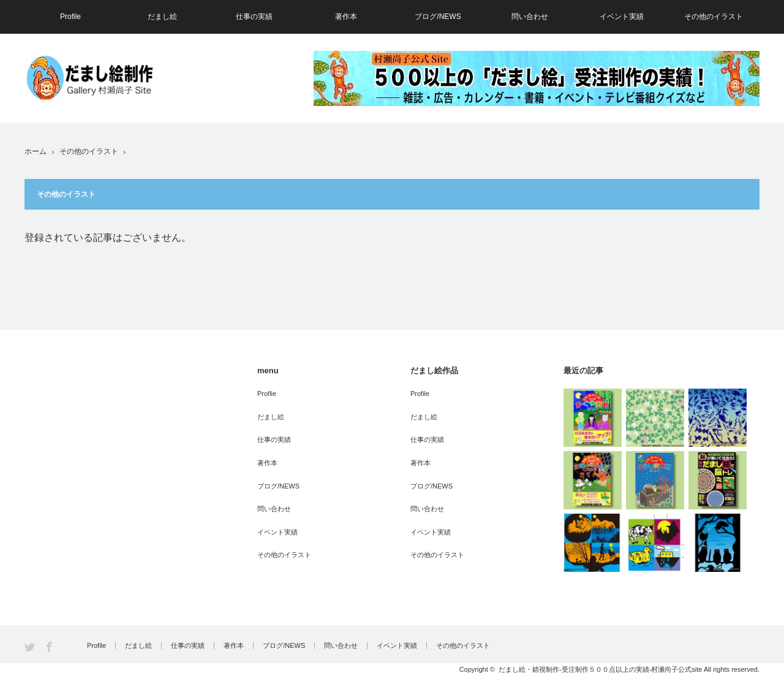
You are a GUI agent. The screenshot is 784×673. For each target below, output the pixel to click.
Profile (70, 17)
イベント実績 (622, 17)
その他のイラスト (714, 17)
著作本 (346, 17)
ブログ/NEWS (438, 17)
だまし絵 (162, 17)
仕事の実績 (254, 17)
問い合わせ (530, 17)
